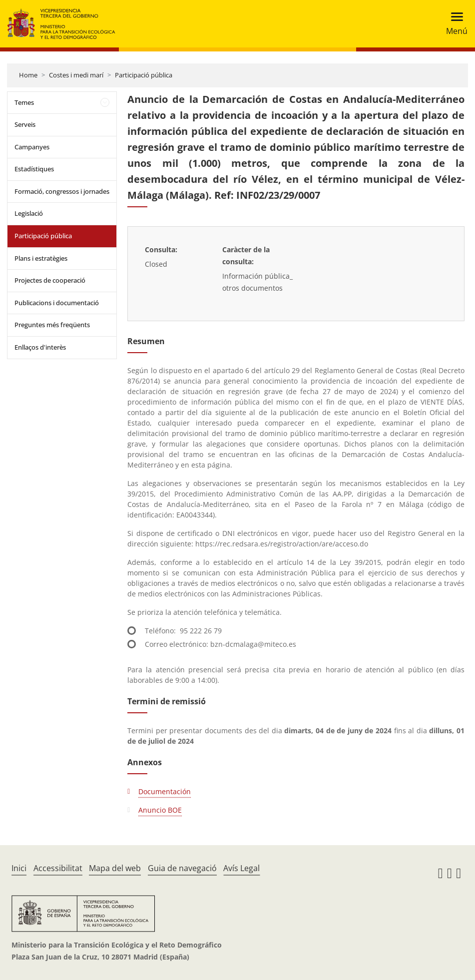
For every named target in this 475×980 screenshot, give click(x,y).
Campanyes (32, 147)
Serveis (25, 124)
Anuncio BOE (160, 810)
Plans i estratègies (41, 258)
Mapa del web (115, 868)
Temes (24, 102)
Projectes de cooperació (50, 280)
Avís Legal (241, 868)
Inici (19, 868)
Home (28, 75)
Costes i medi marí (76, 75)
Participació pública (144, 75)
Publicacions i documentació (57, 303)
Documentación (165, 791)
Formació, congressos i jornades (62, 191)
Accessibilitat (58, 868)
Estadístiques (34, 169)
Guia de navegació (182, 868)
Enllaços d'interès (40, 347)
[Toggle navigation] (454, 24)
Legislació (29, 213)
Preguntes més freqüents (52, 325)
